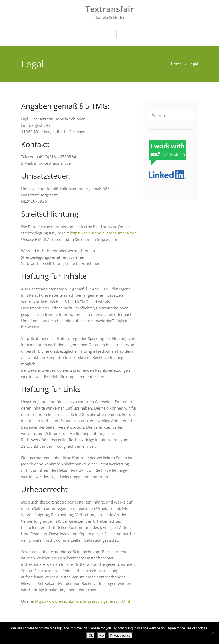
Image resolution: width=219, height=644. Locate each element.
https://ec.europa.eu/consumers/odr (103, 233)
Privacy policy (120, 635)
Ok (91, 635)
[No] (213, 633)
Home (176, 64)
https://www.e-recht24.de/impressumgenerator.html (83, 601)
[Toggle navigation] (110, 34)
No (102, 635)
